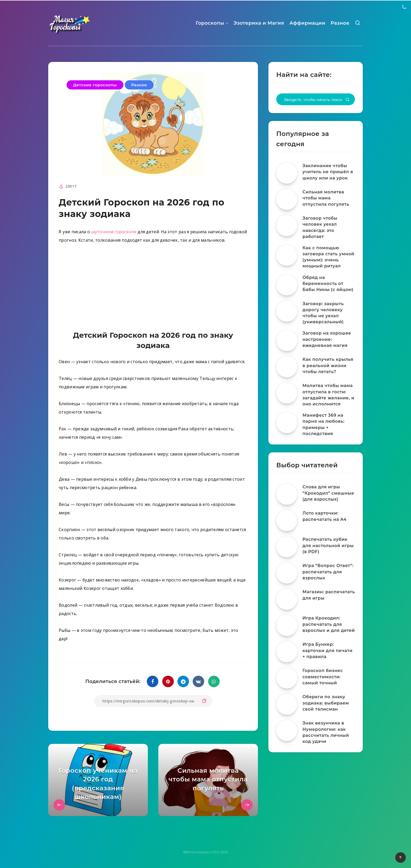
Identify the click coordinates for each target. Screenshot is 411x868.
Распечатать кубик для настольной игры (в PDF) (328, 545)
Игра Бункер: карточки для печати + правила (328, 650)
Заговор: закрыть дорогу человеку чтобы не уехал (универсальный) (323, 313)
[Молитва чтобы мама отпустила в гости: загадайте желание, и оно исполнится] (287, 393)
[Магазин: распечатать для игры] (287, 599)
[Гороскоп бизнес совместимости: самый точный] (287, 678)
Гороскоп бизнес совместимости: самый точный (323, 677)
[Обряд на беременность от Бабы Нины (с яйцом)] (287, 285)
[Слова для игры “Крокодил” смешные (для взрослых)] (287, 494)
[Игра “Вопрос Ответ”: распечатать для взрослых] (287, 573)
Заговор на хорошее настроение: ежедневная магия (327, 339)
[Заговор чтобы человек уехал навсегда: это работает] (287, 226)
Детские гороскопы (95, 85)
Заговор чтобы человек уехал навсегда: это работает (320, 227)
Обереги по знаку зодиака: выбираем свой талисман (326, 703)
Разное (340, 23)
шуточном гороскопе (114, 232)
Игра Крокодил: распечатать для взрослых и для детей (329, 624)
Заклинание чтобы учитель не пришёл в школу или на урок (328, 172)
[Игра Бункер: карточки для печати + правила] (287, 652)
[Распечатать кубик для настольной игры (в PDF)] (287, 547)
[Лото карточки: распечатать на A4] (287, 521)
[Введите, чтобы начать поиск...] (316, 99)
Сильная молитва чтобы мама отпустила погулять (326, 198)
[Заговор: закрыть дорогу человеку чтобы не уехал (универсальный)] (287, 311)
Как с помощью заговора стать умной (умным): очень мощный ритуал (328, 257)
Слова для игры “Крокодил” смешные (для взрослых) (328, 493)
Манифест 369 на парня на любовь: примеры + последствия (323, 424)
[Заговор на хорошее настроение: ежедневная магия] (287, 341)
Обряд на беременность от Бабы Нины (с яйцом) (328, 284)
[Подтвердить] (348, 100)
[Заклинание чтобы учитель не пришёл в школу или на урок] (287, 173)
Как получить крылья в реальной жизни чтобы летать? (328, 365)
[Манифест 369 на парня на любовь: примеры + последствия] (287, 423)
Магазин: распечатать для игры (329, 595)
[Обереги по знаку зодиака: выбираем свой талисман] (287, 704)
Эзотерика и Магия (259, 23)
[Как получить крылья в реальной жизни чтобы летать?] (287, 367)
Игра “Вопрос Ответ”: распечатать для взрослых (328, 572)
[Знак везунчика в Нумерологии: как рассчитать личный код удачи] (287, 731)
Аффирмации (307, 23)
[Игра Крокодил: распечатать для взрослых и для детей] (287, 626)
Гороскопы (210, 23)
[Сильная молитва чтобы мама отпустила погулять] (287, 199)
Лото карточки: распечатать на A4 (325, 516)
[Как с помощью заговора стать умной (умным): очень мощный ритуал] (287, 255)
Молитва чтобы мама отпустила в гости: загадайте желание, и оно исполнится (328, 395)
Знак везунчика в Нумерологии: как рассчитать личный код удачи (326, 732)
